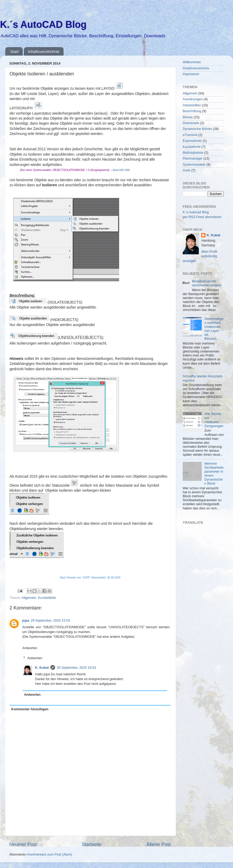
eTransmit (190, 135)
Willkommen (192, 62)
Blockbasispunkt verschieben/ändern (207, 283)
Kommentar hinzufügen (30, 709)
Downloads (191, 123)
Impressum (191, 74)
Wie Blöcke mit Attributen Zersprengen (214, 420)
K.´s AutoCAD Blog (43, 24)
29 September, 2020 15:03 (50, 621)
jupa (26, 621)
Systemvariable (194, 165)
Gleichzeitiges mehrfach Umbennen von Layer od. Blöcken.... (214, 329)
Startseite (92, 844)
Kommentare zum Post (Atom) (50, 855)
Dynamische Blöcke (197, 129)
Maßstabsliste (193, 153)
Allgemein (29, 598)
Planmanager (193, 159)
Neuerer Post (23, 844)
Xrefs (187, 170)
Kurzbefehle (47, 598)
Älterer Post (159, 844)
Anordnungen (193, 99)
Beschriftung (192, 111)
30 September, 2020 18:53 (76, 668)
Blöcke (188, 117)
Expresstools (192, 141)
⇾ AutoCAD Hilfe (120, 170)
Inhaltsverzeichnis (44, 51)
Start (15, 51)
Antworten (30, 648)
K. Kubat (42, 668)
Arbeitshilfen (192, 105)
